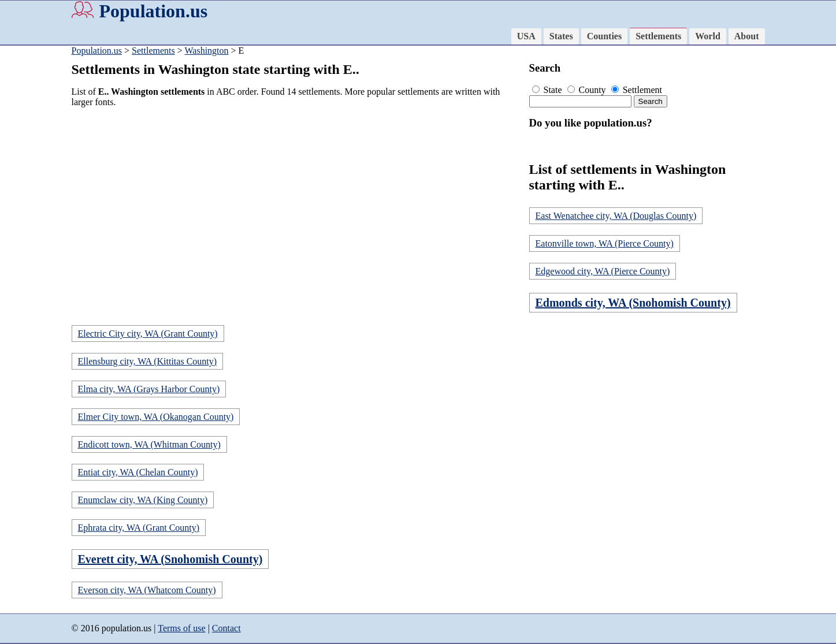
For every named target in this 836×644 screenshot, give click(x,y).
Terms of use (181, 628)
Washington (206, 51)
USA (526, 36)
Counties (604, 36)
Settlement (637, 90)
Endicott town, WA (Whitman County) (149, 444)
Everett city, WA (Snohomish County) (170, 559)
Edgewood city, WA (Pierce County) (603, 271)
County (588, 90)
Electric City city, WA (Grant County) (148, 334)
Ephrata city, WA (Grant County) (139, 528)
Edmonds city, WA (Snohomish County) (633, 303)
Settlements (658, 36)
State (548, 90)
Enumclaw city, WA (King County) (143, 500)
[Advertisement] (297, 198)
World (708, 36)
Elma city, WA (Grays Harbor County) (149, 389)
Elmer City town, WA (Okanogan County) (156, 417)
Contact (226, 628)
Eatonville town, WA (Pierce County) (605, 243)
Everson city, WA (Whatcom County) (147, 590)
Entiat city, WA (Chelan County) (138, 472)
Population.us (154, 11)
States (561, 36)
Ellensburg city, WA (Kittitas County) (148, 361)
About (747, 36)
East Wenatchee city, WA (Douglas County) (616, 216)
